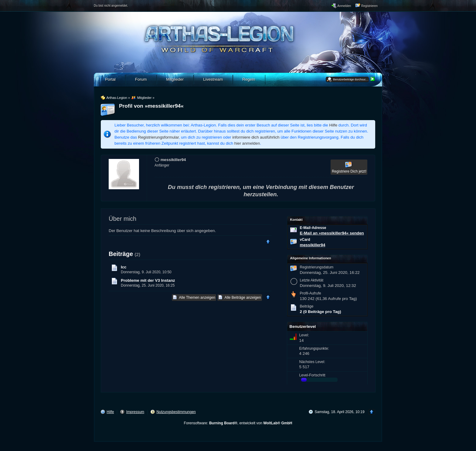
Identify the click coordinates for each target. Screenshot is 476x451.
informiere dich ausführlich (256, 137)
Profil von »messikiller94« (151, 106)
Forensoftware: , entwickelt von (238, 423)
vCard (305, 240)
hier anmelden (247, 143)
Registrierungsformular (158, 137)
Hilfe (333, 125)
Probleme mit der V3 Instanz (148, 280)
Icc (124, 267)
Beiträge (121, 254)
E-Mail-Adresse (313, 228)
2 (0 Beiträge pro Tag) (321, 312)
